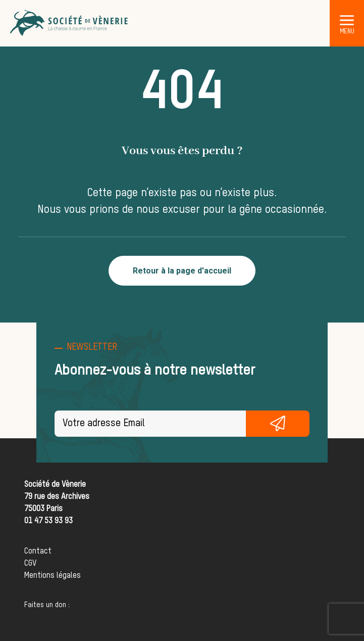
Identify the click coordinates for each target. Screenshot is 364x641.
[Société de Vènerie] (70, 23)
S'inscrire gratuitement (278, 424)
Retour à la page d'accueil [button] (182, 271)
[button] (347, 20)
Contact (38, 552)
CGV (30, 564)
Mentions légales (53, 576)
